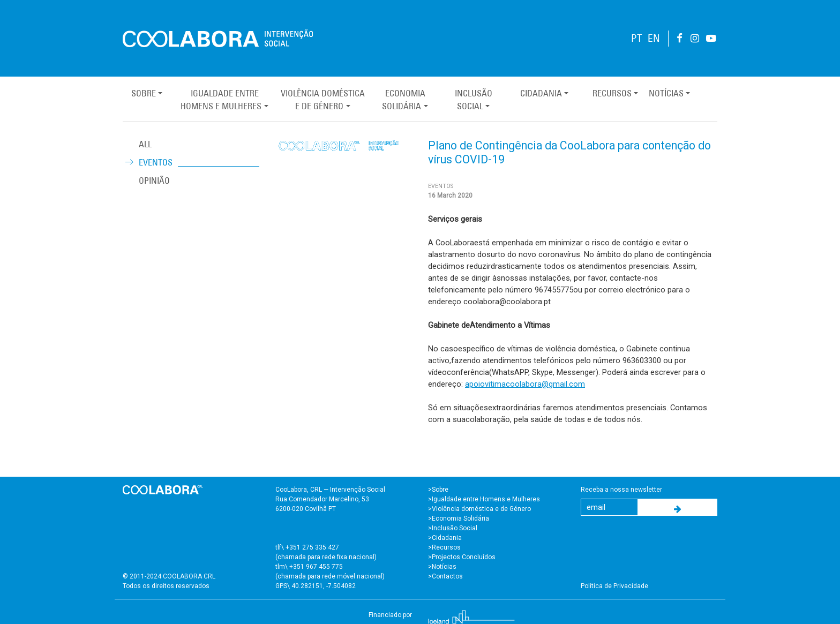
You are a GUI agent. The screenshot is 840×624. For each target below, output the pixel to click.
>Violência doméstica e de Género (479, 509)
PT (637, 38)
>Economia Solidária (459, 518)
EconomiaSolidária (403, 100)
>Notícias (442, 567)
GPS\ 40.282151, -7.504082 (316, 586)
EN (654, 38)
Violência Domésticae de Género (323, 100)
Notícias (666, 93)
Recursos (612, 93)
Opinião (154, 181)
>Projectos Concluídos (462, 557)
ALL (145, 144)
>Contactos (445, 576)
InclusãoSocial (474, 100)
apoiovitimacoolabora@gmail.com (525, 384)
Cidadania (541, 93)
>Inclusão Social (453, 528)
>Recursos (444, 547)
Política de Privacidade (614, 586)
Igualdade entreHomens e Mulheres (221, 100)
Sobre (144, 93)
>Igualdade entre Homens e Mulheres (484, 499)
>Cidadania (445, 538)
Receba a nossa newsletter (621, 490)
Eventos (156, 162)
